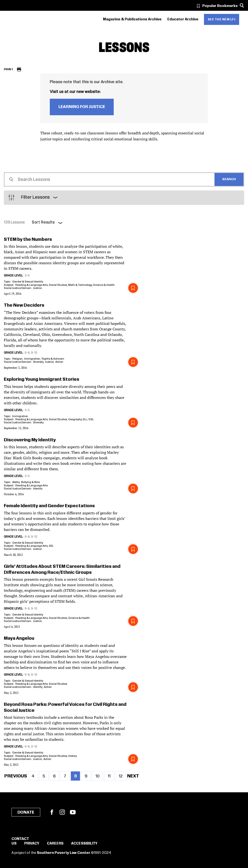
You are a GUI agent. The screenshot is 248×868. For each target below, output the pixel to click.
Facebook (52, 812)
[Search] (242, 5)
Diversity (38, 362)
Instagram (62, 812)
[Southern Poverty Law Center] (8, 20)
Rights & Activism (53, 359)
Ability (16, 482)
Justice (37, 288)
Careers (55, 844)
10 (99, 776)
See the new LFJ (222, 19)
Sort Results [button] (43, 222)
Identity (38, 489)
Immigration (32, 359)
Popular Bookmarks (220, 6)
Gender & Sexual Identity (28, 282)
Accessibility (84, 844)
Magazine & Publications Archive (132, 19)
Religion (17, 359)
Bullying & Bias (30, 482)
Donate (26, 812)
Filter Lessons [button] (35, 197)
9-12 (34, 353)
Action (59, 362)
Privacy (32, 844)
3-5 (27, 276)
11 (111, 776)
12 (122, 776)
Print (8, 69)
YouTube (73, 812)
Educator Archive (183, 19)
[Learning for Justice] (31, 20)
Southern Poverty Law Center (64, 853)
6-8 (27, 353)
